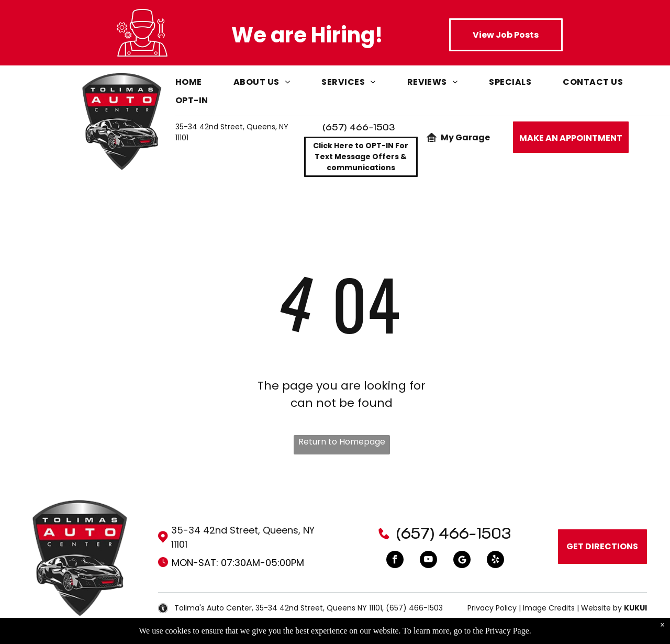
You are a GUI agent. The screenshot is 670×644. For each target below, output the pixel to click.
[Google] (462, 561)
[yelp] (495, 561)
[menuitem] (204, 85)
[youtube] (428, 561)
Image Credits (549, 608)
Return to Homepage (342, 442)
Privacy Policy (492, 608)
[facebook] (395, 561)
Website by (601, 608)
